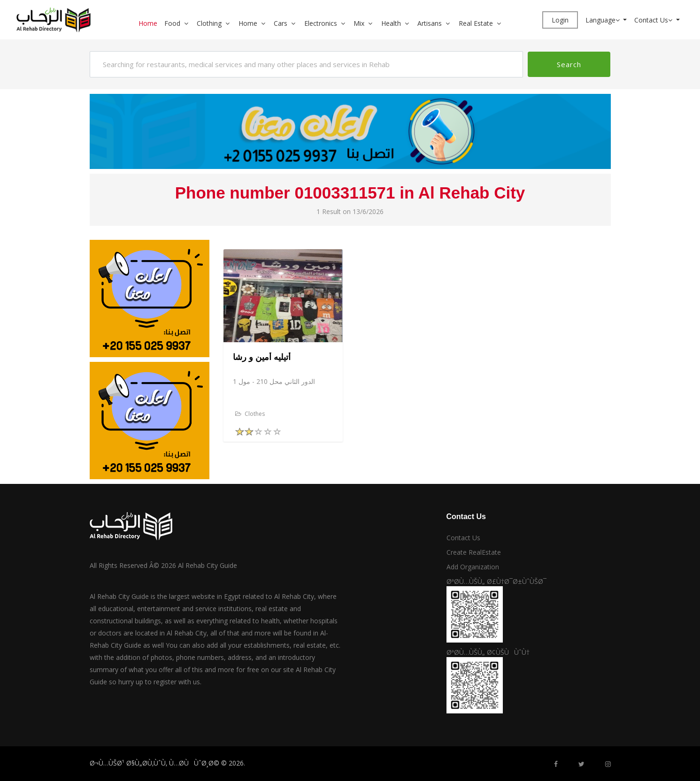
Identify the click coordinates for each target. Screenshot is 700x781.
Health (391, 23)
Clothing (209, 23)
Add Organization (473, 567)
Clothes (250, 414)
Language (604, 20)
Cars (281, 23)
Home (148, 23)
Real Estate (476, 23)
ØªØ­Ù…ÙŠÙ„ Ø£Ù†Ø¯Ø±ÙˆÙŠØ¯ (496, 581)
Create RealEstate (474, 552)
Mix (359, 23)
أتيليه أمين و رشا (262, 357)
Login (560, 20)
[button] (190, 23)
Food (172, 23)
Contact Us (654, 20)
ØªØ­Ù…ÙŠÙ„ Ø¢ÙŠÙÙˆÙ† (488, 652)
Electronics (321, 23)
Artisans (430, 23)
